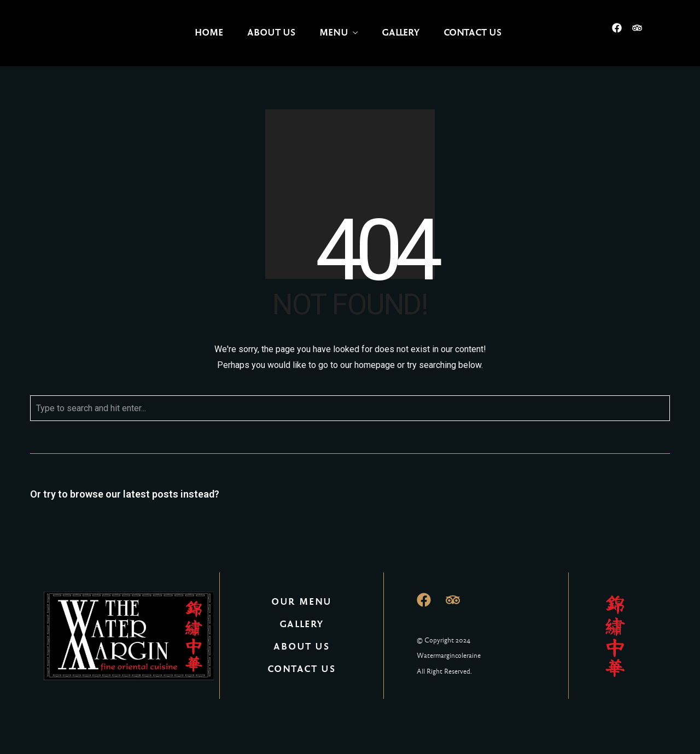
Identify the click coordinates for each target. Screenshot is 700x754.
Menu (334, 33)
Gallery (401, 33)
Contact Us (472, 33)
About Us (271, 33)
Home (209, 33)
